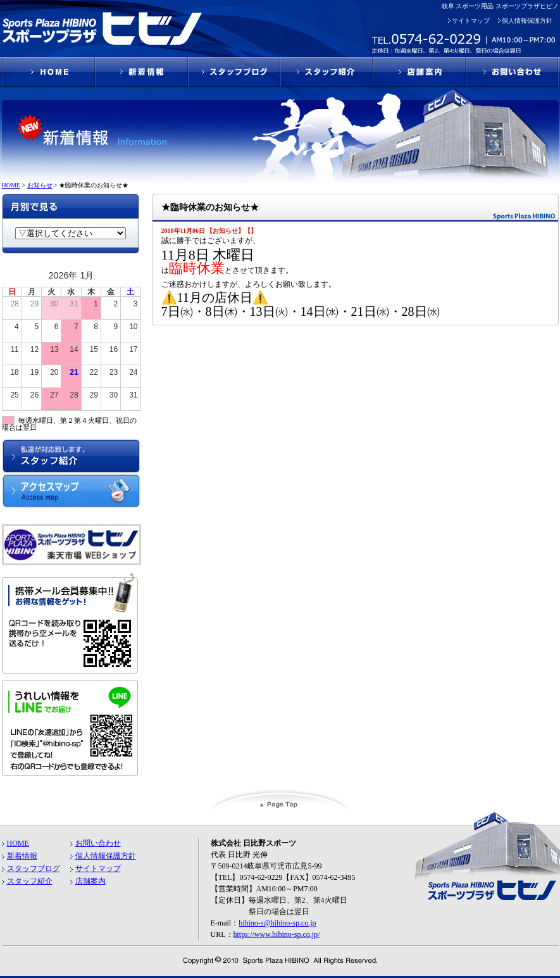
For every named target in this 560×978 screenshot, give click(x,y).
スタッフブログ (34, 868)
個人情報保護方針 (527, 21)
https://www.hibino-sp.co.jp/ (277, 934)
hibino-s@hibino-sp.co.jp (277, 923)
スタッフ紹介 (30, 881)
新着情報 (22, 856)
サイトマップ (471, 21)
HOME (18, 843)
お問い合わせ (98, 843)
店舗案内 (90, 881)
